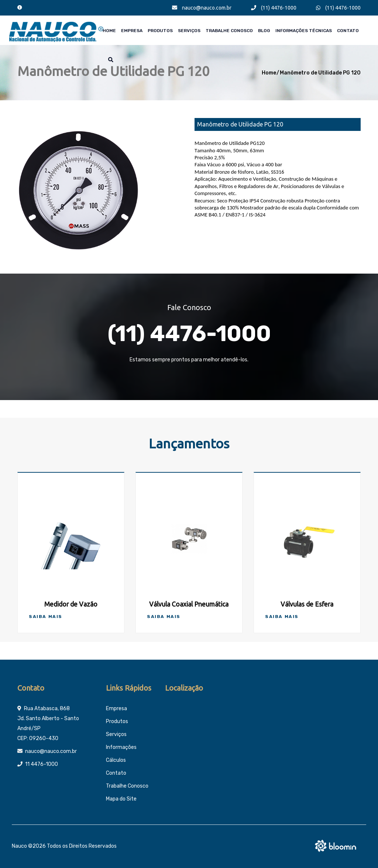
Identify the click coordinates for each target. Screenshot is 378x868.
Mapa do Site (121, 799)
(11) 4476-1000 (274, 8)
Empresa (132, 31)
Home (109, 31)
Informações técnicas (304, 31)
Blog (264, 31)
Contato (348, 31)
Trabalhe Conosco (229, 31)
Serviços (189, 31)
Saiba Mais (46, 617)
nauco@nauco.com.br (202, 8)
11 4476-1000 (42, 764)
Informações (121, 747)
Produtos (160, 31)
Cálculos (116, 760)
